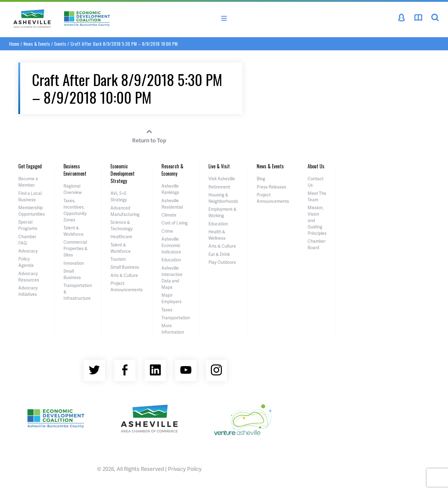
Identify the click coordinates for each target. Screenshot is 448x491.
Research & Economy (172, 170)
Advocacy (28, 251)
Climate (169, 215)
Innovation (74, 263)
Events (60, 44)
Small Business (125, 267)
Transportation (176, 318)
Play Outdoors (222, 262)
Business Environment (75, 170)
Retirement (219, 187)
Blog (261, 179)
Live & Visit (219, 166)
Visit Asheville (222, 179)
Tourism (118, 259)
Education (171, 260)
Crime (167, 231)
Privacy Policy (185, 469)
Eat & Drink (219, 254)
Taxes (167, 310)
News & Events (37, 44)
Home (14, 44)
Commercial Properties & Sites (76, 248)
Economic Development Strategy (123, 174)
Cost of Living (175, 223)
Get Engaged (30, 166)
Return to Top (149, 135)
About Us (316, 166)
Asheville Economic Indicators (171, 245)
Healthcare (121, 237)
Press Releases (271, 187)
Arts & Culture (124, 275)
